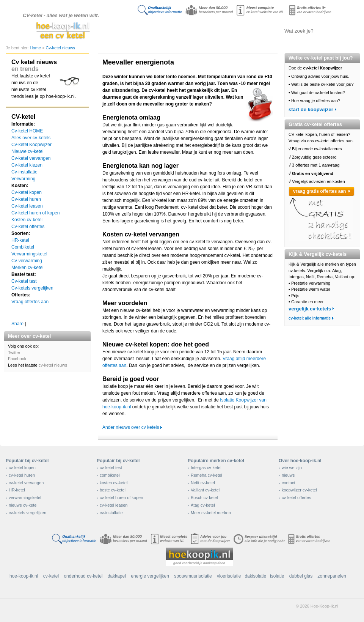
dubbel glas (301, 576)
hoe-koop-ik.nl (24, 576)
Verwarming (23, 179)
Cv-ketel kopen (27, 192)
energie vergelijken (150, 576)
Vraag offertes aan (30, 302)
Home (36, 48)
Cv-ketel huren (26, 199)
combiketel (110, 475)
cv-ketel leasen (114, 505)
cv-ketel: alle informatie (310, 318)
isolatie (277, 576)
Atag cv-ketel (203, 505)
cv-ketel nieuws (53, 365)
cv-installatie (111, 513)
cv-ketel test (111, 468)
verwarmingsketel (25, 498)
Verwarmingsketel (29, 254)
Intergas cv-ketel (206, 468)
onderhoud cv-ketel (83, 576)
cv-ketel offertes (296, 498)
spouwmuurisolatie (193, 576)
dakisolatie (255, 576)
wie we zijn (292, 468)
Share (17, 324)
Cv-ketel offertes (28, 227)
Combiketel (23, 247)
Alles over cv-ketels (180, 31)
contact (288, 483)
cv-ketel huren (22, 475)
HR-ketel (20, 240)
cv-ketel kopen (22, 468)
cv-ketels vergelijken (27, 513)
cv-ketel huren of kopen (121, 498)
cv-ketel (51, 576)
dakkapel (117, 576)
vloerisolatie (229, 576)
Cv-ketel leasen (27, 206)
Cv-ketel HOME (27, 131)
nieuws (288, 475)
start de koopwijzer (311, 109)
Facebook (17, 359)
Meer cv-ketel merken (211, 513)
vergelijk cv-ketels (310, 309)
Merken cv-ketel (27, 268)
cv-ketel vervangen (26, 483)
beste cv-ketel (113, 490)
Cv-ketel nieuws (60, 48)
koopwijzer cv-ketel (299, 490)
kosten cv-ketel (114, 483)
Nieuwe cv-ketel (27, 151)
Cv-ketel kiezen (27, 165)
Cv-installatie (24, 172)
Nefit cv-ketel (203, 483)
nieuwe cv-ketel (23, 505)
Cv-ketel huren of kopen (35, 213)
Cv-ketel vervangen (31, 158)
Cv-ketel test (24, 281)
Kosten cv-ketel (27, 220)
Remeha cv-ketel (206, 475)
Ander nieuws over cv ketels (131, 427)
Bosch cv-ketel (204, 498)
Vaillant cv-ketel (205, 490)
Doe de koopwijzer (142, 31)
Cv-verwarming (27, 261)
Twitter (14, 353)
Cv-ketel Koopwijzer (31, 145)
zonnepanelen (332, 576)
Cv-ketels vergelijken (218, 31)
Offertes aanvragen (256, 31)
